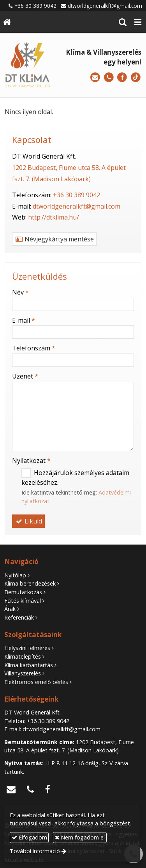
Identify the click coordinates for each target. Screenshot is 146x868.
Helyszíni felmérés (27, 648)
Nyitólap (15, 575)
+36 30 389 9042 (35, 6)
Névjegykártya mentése (54, 239)
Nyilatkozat (31, 461)
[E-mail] (95, 78)
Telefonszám (34, 348)
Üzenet (25, 376)
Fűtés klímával (23, 601)
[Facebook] (122, 78)
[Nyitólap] (7, 22)
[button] (138, 22)
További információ (35, 851)
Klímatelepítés (23, 656)
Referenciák (19, 617)
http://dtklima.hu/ (54, 217)
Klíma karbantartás (29, 665)
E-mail (24, 320)
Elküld (28, 521)
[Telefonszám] (109, 78)
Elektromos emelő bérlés (36, 682)
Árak (10, 609)
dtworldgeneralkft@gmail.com (105, 6)
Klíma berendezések (30, 583)
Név (20, 292)
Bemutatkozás (23, 592)
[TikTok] (136, 78)
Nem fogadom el (80, 837)
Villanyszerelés (23, 673)
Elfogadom (29, 837)
